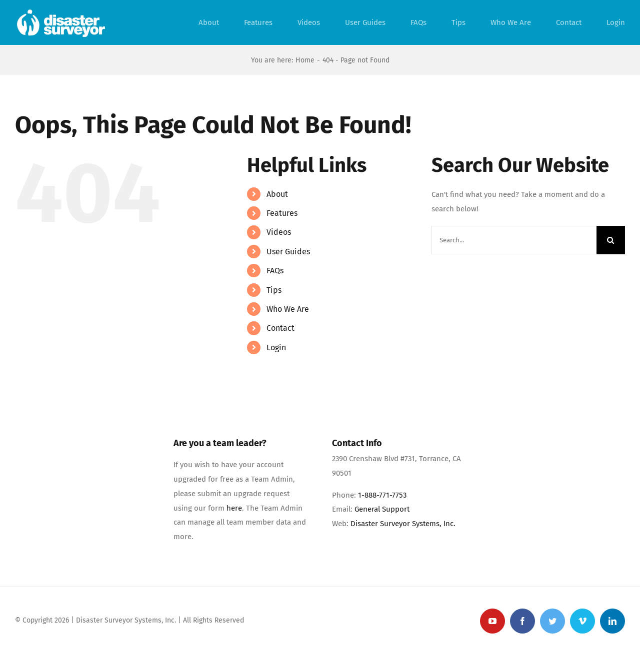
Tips (274, 290)
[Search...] (514, 240)
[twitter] (552, 621)
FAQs (275, 271)
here (234, 508)
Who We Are (288, 309)
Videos (279, 232)
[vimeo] (582, 621)
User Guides (288, 252)
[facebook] (522, 621)
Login (276, 347)
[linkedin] (612, 621)
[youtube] (492, 621)
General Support (382, 509)
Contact (280, 328)
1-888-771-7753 (382, 495)
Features (282, 213)
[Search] (611, 240)
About (277, 194)
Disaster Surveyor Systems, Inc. (403, 524)
